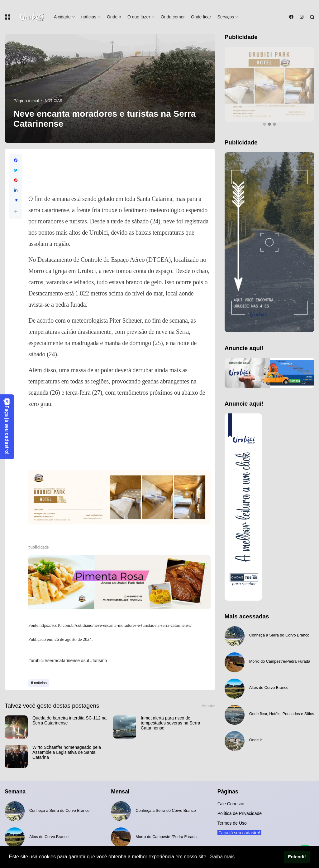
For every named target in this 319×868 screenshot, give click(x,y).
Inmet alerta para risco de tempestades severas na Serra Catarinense (171, 723)
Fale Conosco (231, 804)
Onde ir (114, 17)
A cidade (62, 17)
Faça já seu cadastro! (7, 426)
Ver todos (209, 706)
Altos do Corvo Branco (269, 688)
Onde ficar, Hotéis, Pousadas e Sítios (282, 714)
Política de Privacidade (240, 813)
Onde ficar (201, 17)
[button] (16, 211)
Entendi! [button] (297, 857)
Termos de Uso (232, 823)
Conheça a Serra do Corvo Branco (279, 635)
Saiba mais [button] (222, 857)
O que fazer (139, 17)
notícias (89, 17)
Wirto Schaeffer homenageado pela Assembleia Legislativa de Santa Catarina (67, 752)
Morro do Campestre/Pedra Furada (280, 661)
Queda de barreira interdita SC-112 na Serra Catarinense (69, 720)
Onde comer (173, 17)
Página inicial (26, 101)
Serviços (226, 17)
